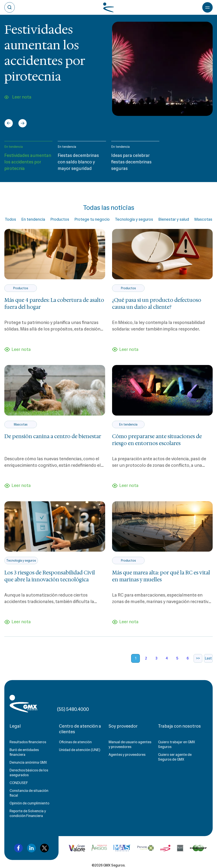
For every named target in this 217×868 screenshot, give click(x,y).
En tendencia (14, 147)
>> (198, 658)
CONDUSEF (19, 783)
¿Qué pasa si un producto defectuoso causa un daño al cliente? (157, 304)
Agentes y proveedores (127, 755)
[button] (28, 158)
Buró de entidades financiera (24, 752)
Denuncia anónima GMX (28, 762)
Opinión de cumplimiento (29, 803)
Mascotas (203, 219)
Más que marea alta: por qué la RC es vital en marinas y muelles (161, 576)
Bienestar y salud (174, 219)
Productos (60, 219)
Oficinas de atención (75, 742)
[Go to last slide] (9, 123)
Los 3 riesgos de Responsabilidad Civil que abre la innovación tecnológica (50, 576)
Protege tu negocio (92, 219)
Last (208, 658)
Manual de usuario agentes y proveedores (130, 744)
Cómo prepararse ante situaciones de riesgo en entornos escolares (157, 440)
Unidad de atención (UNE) (80, 750)
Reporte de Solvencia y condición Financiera (28, 813)
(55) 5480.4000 (73, 709)
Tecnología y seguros (134, 219)
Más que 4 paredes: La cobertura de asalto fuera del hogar (54, 304)
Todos (10, 219)
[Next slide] (23, 123)
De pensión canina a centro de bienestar (53, 436)
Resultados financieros (28, 742)
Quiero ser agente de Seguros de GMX (175, 757)
